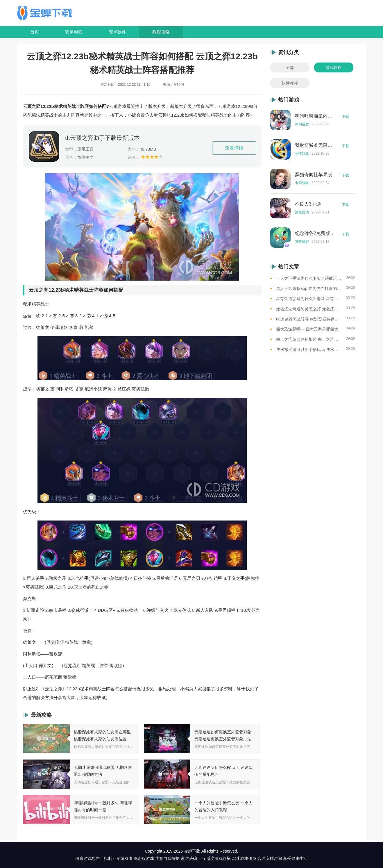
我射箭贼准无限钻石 (315, 145)
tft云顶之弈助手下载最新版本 (102, 138)
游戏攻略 (334, 67)
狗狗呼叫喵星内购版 (315, 116)
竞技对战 (302, 154)
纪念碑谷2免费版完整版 (315, 234)
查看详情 (234, 148)
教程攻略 (161, 32)
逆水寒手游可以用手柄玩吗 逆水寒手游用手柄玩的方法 (309, 350)
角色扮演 (302, 212)
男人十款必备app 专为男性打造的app (309, 288)
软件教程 (290, 83)
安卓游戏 (74, 32)
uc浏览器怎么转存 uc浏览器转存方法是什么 (309, 319)
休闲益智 (302, 124)
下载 (346, 117)
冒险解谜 (302, 242)
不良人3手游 (308, 204)
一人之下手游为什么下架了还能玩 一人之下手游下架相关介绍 (309, 278)
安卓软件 (117, 32)
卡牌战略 (302, 183)
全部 (290, 67)
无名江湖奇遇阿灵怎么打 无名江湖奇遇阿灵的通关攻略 (309, 309)
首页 (35, 32)
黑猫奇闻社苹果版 (314, 175)
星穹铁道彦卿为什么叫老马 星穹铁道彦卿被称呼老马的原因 (309, 299)
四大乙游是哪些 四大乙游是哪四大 (307, 329)
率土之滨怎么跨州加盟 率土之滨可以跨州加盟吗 (309, 339)
